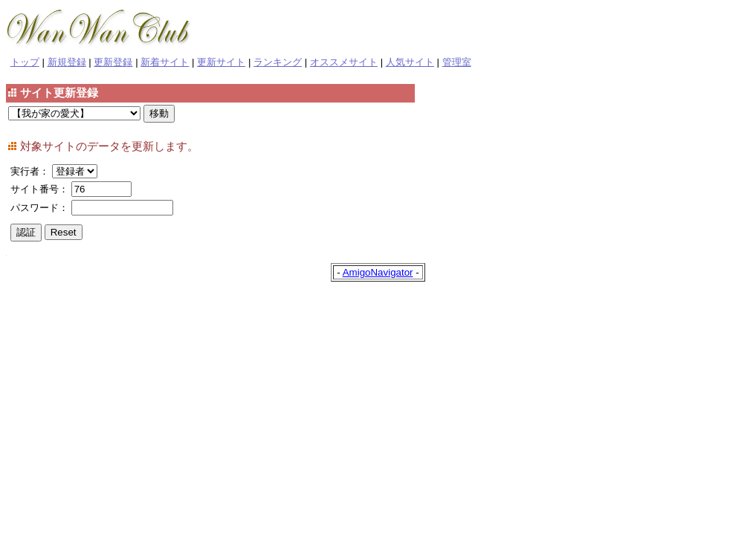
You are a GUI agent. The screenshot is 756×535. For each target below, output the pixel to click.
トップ (25, 62)
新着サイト (165, 62)
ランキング (278, 62)
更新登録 (113, 62)
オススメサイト (344, 62)
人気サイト (410, 62)
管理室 (457, 62)
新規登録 (67, 62)
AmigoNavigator (378, 272)
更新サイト (221, 62)
